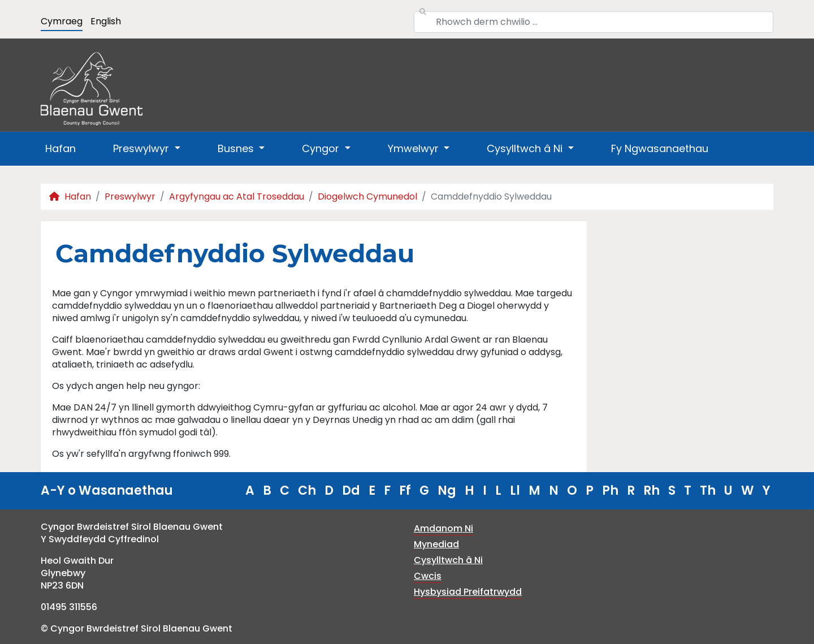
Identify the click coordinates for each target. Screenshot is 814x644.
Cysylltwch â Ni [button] (526, 148)
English (106, 21)
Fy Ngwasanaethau (660, 148)
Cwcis (428, 576)
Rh (651, 490)
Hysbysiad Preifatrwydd (468, 592)
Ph (610, 490)
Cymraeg (62, 21)
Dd (351, 490)
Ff (405, 490)
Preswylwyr (130, 196)
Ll (515, 490)
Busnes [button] (237, 148)
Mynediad (436, 544)
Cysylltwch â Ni (448, 560)
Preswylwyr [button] (142, 148)
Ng (447, 490)
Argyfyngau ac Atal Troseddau (237, 196)
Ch (307, 490)
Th (708, 490)
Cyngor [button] (322, 148)
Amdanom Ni (443, 528)
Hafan (60, 148)
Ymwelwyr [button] (415, 148)
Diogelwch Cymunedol (367, 196)
